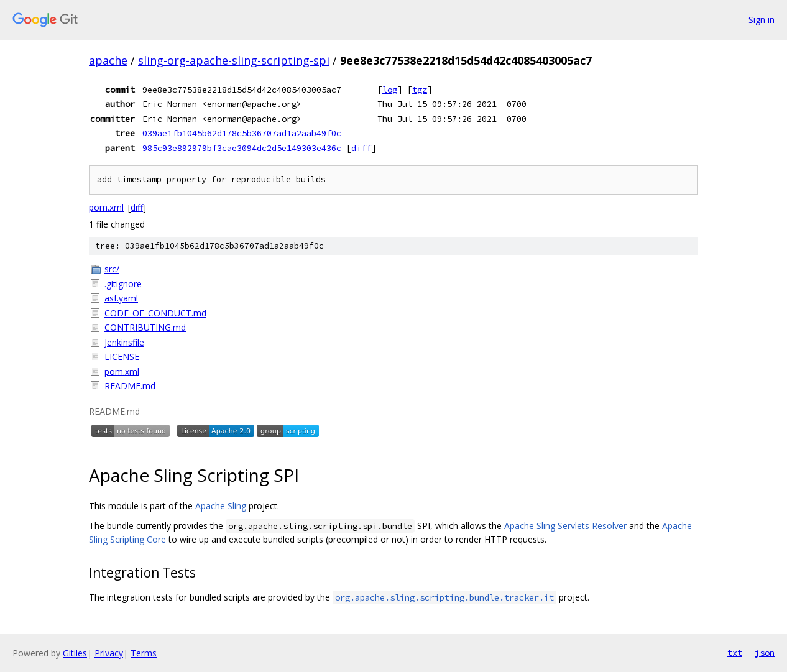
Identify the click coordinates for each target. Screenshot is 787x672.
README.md (130, 386)
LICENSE (122, 357)
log (390, 90)
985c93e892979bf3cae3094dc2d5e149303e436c (242, 148)
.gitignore (123, 284)
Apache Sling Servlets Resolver (565, 526)
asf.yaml (121, 298)
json (765, 653)
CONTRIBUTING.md (145, 327)
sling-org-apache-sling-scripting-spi (234, 60)
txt (735, 653)
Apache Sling (221, 506)
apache (108, 60)
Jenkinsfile (124, 342)
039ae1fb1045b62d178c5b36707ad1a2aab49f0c (242, 133)
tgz (420, 90)
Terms (144, 653)
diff (361, 148)
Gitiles (75, 653)
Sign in (762, 20)
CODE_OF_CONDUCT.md (155, 313)
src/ (112, 269)
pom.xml (106, 207)
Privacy (109, 653)
